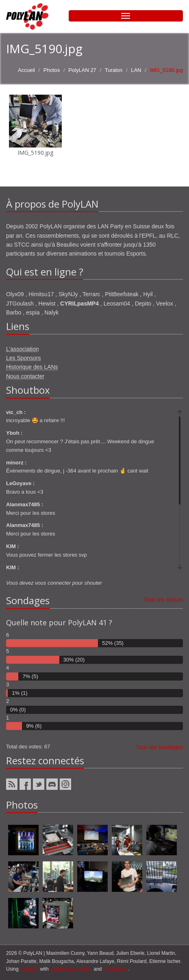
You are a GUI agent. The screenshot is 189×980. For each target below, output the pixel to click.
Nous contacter (25, 376)
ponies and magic (71, 969)
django (29, 969)
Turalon (114, 70)
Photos (52, 70)
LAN (136, 70)
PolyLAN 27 (82, 70)
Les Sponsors (24, 358)
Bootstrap (116, 969)
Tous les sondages (159, 747)
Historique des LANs (32, 367)
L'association (23, 349)
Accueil (26, 70)
